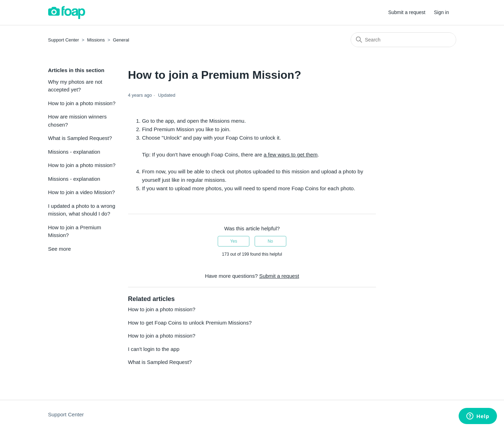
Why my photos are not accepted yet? (75, 86)
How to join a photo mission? (82, 103)
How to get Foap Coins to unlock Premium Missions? (190, 323)
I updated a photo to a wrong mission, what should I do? (82, 210)
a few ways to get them (291, 155)
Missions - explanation (74, 152)
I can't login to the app (154, 349)
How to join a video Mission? (82, 192)
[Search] (403, 40)
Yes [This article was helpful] (234, 241)
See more (60, 249)
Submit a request (407, 12)
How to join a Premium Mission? (75, 231)
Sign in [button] (442, 12)
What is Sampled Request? (80, 138)
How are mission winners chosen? (78, 121)
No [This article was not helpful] (270, 241)
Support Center (64, 40)
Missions (96, 40)
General (121, 40)
